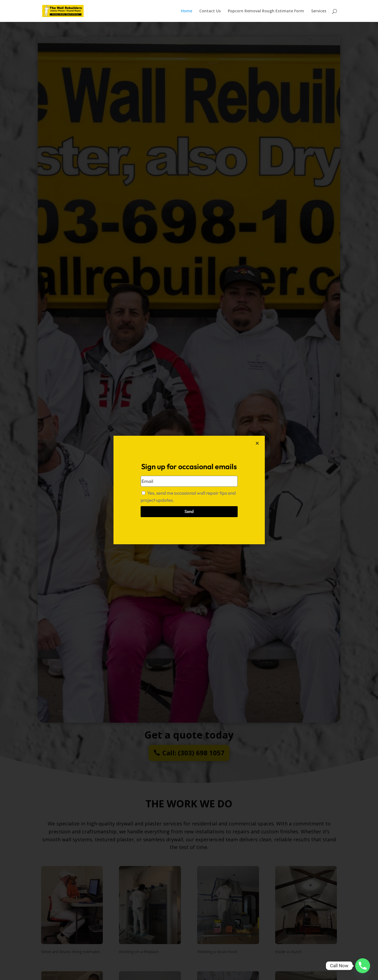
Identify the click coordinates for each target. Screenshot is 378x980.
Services (319, 11)
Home (187, 11)
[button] (257, 443)
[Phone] (363, 966)
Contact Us (210, 11)
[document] (189, 490)
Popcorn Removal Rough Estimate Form (266, 11)
